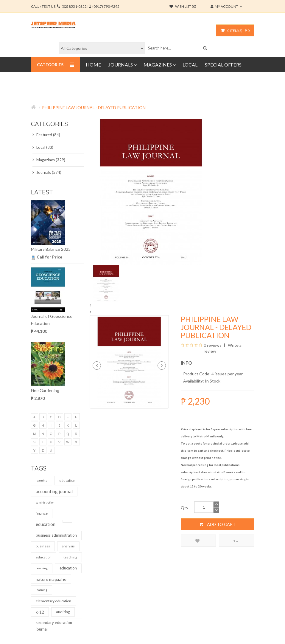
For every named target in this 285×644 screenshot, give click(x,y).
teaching (70, 557)
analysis (68, 546)
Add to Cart (217, 524)
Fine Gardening (45, 390)
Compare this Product (236, 541)
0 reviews (213, 345)
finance (42, 513)
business (43, 546)
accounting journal (54, 491)
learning (42, 480)
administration (45, 503)
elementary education (53, 601)
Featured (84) (46, 135)
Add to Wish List (197, 541)
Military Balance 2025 (51, 249)
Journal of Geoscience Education (52, 320)
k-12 (40, 612)
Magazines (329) (49, 160)
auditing (63, 612)
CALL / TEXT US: (75, 6)
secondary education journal (54, 626)
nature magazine (51, 579)
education (67, 480)
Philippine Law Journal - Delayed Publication (94, 107)
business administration (56, 535)
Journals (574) (47, 172)
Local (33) (43, 147)
